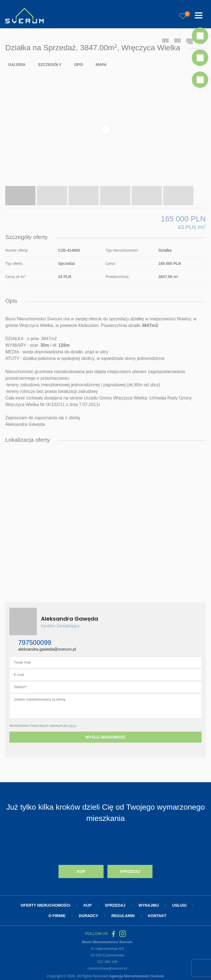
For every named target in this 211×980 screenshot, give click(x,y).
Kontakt (157, 916)
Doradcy (89, 916)
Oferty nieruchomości (45, 905)
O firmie (57, 916)
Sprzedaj (130, 871)
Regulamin (123, 916)
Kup (81, 871)
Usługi (179, 905)
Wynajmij (149, 905)
